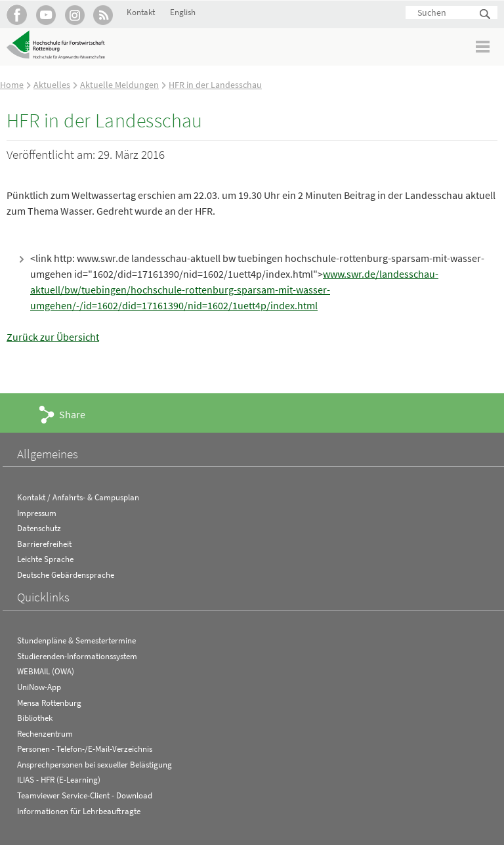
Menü (483, 46)
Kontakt (141, 12)
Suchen (486, 15)
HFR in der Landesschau (215, 85)
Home (12, 85)
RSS (103, 15)
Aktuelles (52, 85)
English (183, 12)
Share (72, 414)
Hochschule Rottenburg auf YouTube (46, 15)
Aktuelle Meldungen (119, 85)
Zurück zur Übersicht (53, 337)
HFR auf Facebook (17, 15)
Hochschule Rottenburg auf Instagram (74, 15)
